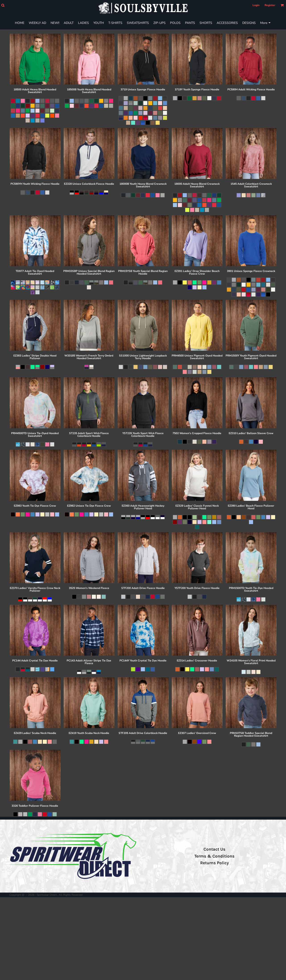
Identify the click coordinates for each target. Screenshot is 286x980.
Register (270, 5)
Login (256, 5)
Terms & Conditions (214, 856)
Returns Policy (214, 863)
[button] (3, 5)
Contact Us (214, 849)
